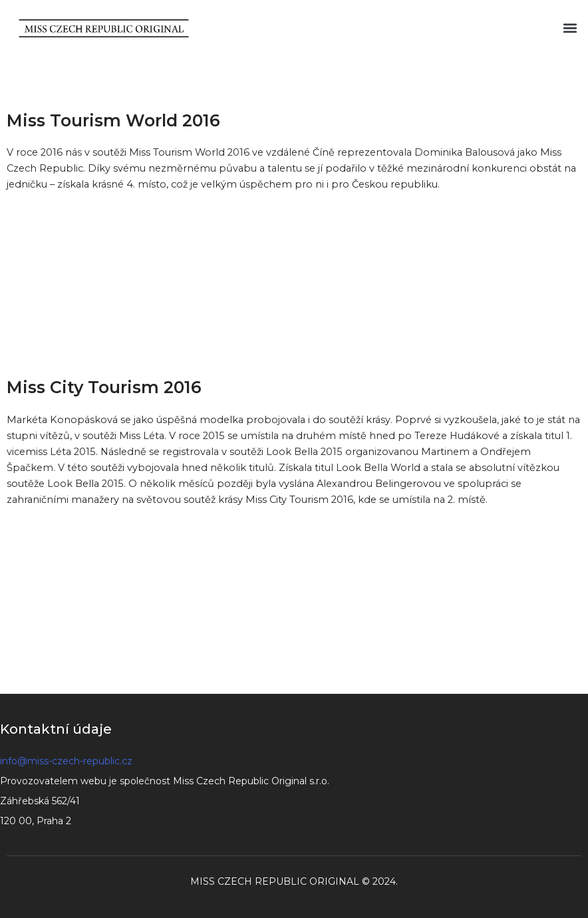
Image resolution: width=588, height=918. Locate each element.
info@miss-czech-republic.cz (66, 761)
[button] (570, 28)
